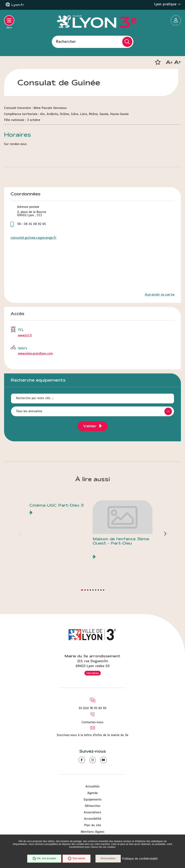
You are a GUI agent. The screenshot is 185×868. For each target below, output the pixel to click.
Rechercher (66, 42)
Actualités (92, 787)
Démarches (93, 806)
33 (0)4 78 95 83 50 (92, 708)
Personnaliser (108, 859)
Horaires (93, 673)
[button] (158, 62)
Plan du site (93, 825)
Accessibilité (93, 819)
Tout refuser (76, 859)
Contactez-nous (92, 722)
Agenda (92, 793)
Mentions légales (93, 832)
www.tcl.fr (25, 335)
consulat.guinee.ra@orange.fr (34, 238)
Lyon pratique (168, 4)
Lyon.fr (18, 5)
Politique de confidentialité (140, 859)
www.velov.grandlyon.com (35, 354)
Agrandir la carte (160, 294)
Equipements (93, 800)
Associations (92, 813)
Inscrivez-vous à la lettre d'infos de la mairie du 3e (92, 735)
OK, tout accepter (44, 859)
